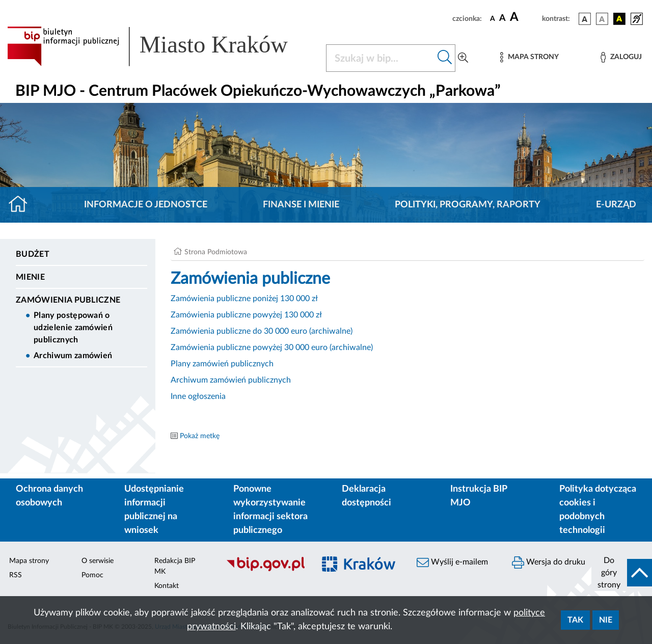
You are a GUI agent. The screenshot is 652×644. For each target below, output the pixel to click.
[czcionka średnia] (502, 19)
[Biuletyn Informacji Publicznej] (265, 570)
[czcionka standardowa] (493, 18)
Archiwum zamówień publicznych (231, 380)
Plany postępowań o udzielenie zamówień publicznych (73, 328)
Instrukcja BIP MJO (479, 496)
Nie (606, 620)
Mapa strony (29, 561)
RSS (16, 575)
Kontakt (167, 586)
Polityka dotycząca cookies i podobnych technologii (598, 510)
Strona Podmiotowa (216, 252)
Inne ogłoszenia (198, 396)
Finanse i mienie (301, 205)
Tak (575, 620)
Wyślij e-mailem (452, 562)
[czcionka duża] (524, 17)
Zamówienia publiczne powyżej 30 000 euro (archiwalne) (272, 347)
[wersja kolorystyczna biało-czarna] (602, 19)
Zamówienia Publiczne (68, 300)
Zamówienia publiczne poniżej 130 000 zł (244, 299)
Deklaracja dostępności (366, 496)
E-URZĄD (616, 205)
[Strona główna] (22, 205)
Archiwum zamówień (73, 356)
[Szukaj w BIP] (381, 58)
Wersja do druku (549, 562)
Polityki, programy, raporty (468, 205)
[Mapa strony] (529, 57)
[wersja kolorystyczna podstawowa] (585, 19)
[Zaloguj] (621, 57)
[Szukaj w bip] (445, 58)
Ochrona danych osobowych (49, 496)
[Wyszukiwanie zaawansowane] (463, 58)
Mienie (30, 277)
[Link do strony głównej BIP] (160, 46)
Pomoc (92, 575)
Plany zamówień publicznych (222, 364)
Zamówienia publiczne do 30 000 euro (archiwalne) (262, 331)
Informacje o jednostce (146, 205)
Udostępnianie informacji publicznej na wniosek (154, 510)
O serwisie (98, 561)
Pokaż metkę (200, 436)
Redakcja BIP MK (175, 566)
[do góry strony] (622, 573)
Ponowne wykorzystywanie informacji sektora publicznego (270, 510)
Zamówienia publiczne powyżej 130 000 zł (246, 315)
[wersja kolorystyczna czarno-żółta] (619, 19)
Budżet (33, 254)
